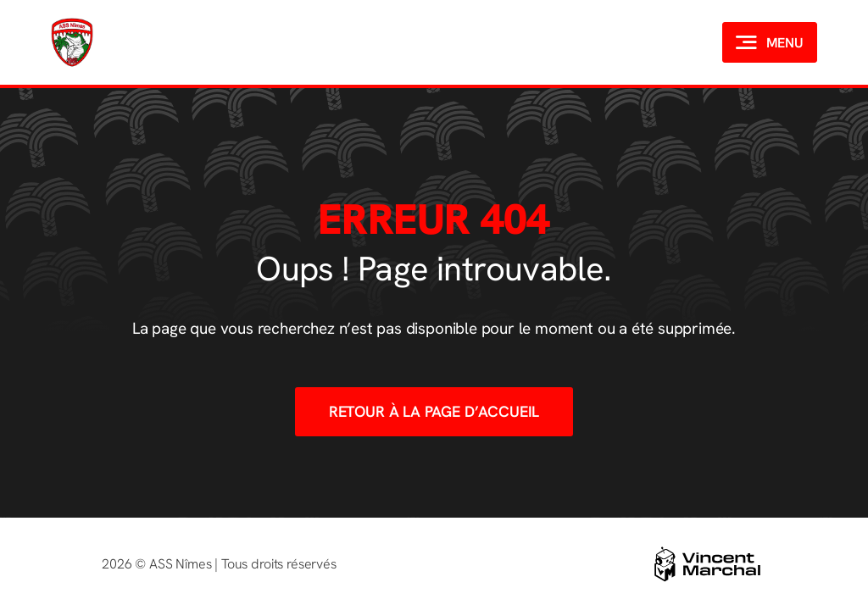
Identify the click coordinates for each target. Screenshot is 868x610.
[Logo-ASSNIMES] (72, 19)
